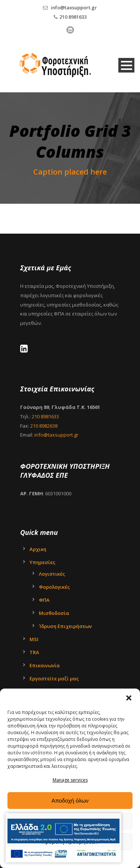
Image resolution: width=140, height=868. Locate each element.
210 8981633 (73, 17)
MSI (34, 639)
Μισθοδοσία (54, 613)
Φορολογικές (54, 587)
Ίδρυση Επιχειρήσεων (65, 626)
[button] (129, 698)
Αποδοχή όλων (70, 801)
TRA (34, 652)
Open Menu (126, 65)
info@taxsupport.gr (74, 7)
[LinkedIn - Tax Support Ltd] (26, 350)
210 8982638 (44, 426)
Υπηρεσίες (42, 562)
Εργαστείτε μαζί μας (54, 678)
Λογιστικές (52, 574)
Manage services (70, 780)
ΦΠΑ (44, 600)
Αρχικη (38, 549)
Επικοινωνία (45, 665)
